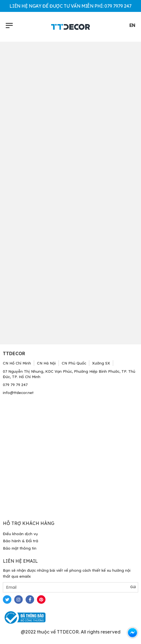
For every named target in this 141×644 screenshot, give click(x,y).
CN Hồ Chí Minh (17, 363)
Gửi (133, 587)
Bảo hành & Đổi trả (20, 541)
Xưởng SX (101, 363)
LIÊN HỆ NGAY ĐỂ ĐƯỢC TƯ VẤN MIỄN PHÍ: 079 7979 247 (70, 6)
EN (132, 25)
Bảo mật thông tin (20, 548)
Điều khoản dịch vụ (20, 534)
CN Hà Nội (46, 363)
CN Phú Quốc (74, 363)
